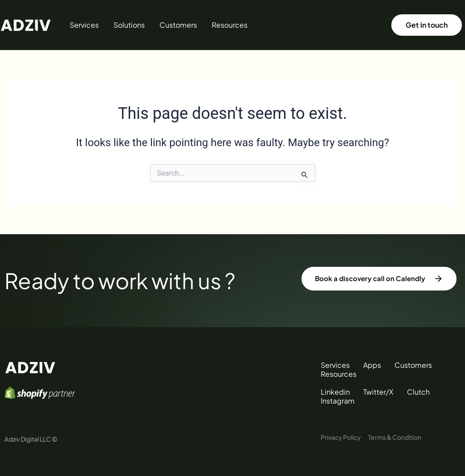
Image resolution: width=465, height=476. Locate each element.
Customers (178, 25)
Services (84, 25)
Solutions (129, 25)
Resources (230, 25)
